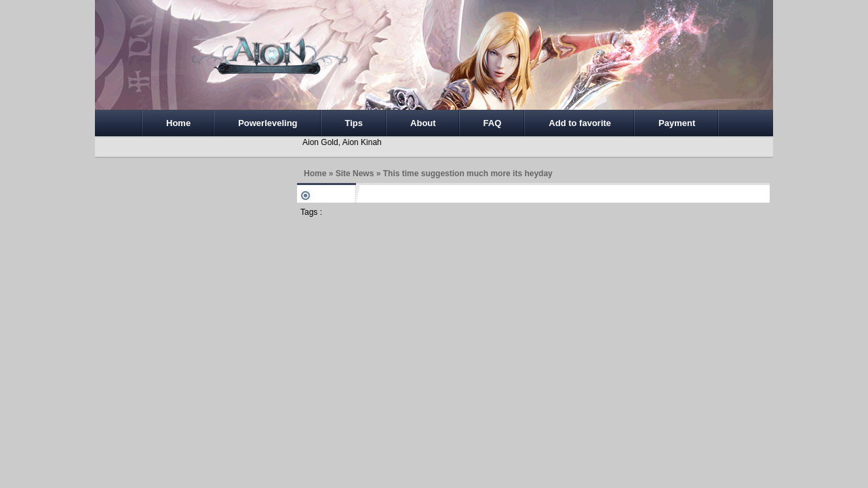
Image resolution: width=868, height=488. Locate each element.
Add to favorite (580, 123)
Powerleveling (268, 123)
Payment (677, 123)
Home (178, 123)
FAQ (493, 123)
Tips (354, 123)
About (423, 123)
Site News (355, 174)
